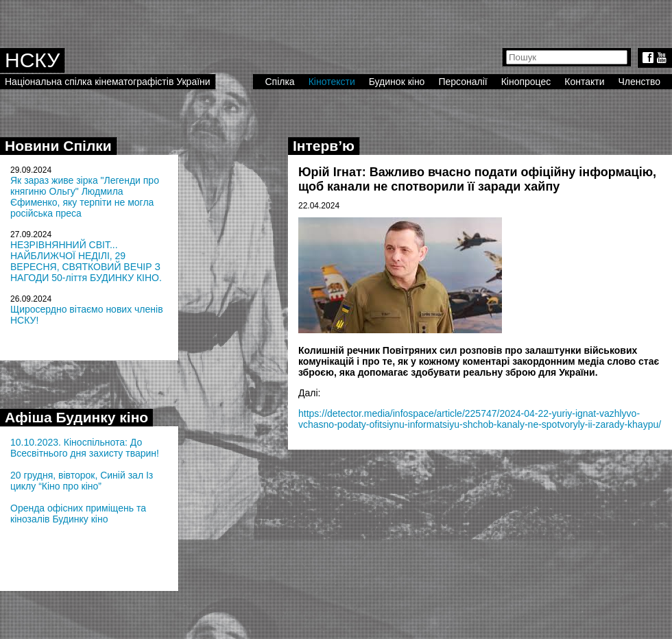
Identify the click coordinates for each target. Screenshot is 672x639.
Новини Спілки (58, 146)
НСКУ (32, 60)
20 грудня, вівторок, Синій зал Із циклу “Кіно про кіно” (82, 481)
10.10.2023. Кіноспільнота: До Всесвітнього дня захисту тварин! (85, 448)
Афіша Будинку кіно (76, 417)
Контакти (584, 82)
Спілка (279, 82)
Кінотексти (332, 82)
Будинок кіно (397, 82)
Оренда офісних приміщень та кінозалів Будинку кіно (78, 514)
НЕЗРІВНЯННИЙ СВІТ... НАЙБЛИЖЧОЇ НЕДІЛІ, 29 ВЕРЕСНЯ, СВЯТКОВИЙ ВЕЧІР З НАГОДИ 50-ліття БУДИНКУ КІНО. (86, 261)
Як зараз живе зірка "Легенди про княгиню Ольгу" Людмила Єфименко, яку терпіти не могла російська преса (85, 197)
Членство (640, 82)
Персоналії (463, 82)
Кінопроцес (526, 82)
